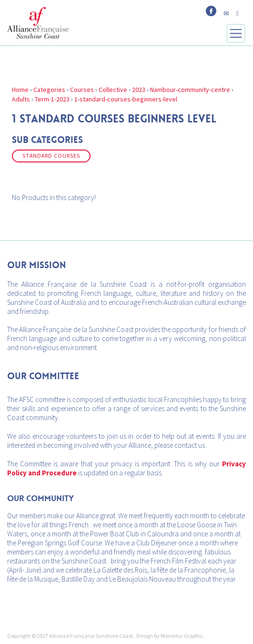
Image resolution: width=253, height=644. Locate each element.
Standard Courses (51, 156)
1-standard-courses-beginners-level (126, 99)
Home (20, 90)
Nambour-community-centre (190, 90)
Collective (113, 90)
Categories (49, 90)
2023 (139, 90)
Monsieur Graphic (182, 636)
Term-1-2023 (52, 99)
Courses (82, 90)
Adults (21, 99)
